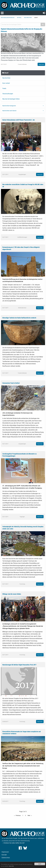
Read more (41, 64)
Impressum (5, 852)
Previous (18, 815)
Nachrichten (28, 17)
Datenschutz (6, 858)
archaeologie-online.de (8, 17)
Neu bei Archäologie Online (11, 99)
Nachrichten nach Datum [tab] (9, 111)
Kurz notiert (6, 83)
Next (29, 815)
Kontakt (4, 855)
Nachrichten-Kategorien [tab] (9, 106)
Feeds (4, 88)
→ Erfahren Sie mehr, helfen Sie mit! (13, 843)
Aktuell (19, 17)
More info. (11, 866)
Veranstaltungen (8, 94)
